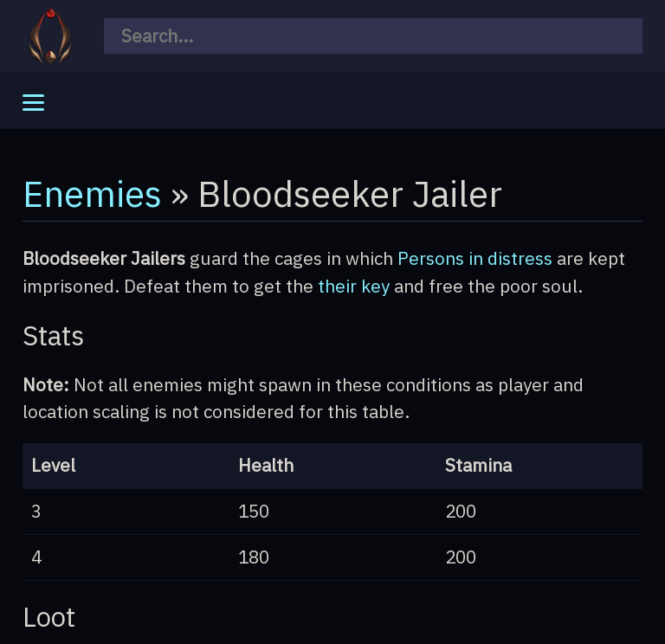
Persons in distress (475, 258)
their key (354, 286)
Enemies (92, 193)
